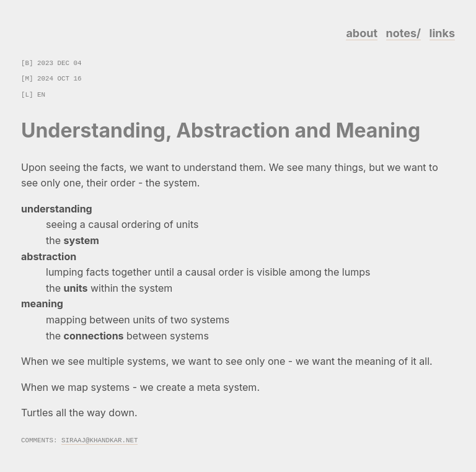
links (442, 33)
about (362, 33)
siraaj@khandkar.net (99, 439)
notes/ (403, 33)
